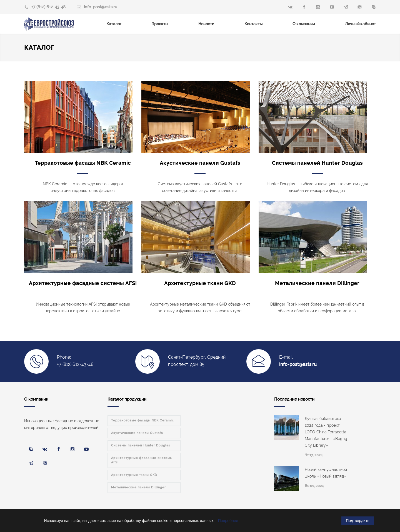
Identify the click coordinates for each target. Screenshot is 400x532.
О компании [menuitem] (304, 24)
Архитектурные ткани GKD (200, 283)
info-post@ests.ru (101, 7)
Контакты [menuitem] (253, 24)
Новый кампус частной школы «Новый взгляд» (326, 473)
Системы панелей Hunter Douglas (317, 163)
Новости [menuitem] (206, 24)
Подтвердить (357, 521)
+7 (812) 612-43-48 (48, 7)
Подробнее (228, 521)
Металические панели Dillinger (317, 283)
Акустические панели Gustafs (200, 163)
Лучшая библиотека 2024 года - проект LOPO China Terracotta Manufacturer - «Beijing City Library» (326, 432)
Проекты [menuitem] (160, 24)
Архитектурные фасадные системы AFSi (83, 283)
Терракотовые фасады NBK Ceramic (83, 163)
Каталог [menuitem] (114, 24)
